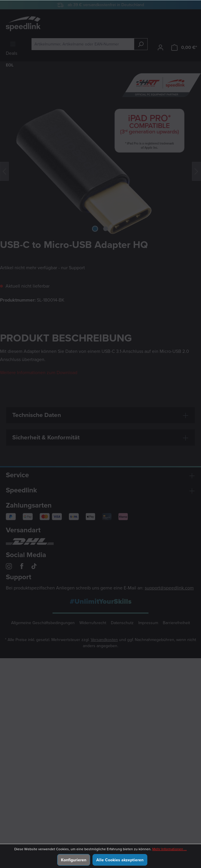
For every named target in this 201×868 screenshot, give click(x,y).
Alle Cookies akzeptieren (120, 860)
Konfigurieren (74, 860)
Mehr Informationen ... (169, 849)
